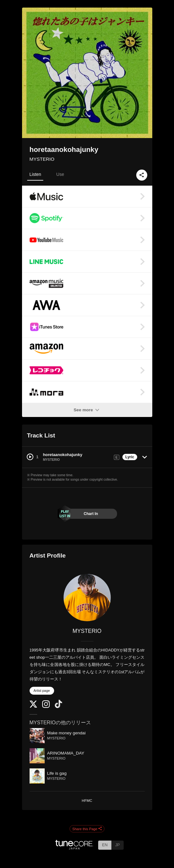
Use (60, 174)
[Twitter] (33, 706)
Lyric (130, 457)
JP (118, 845)
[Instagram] (46, 706)
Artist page (42, 691)
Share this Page (87, 829)
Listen (35, 174)
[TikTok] (59, 707)
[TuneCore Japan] (74, 848)
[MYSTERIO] (87, 598)
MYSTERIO (42, 159)
